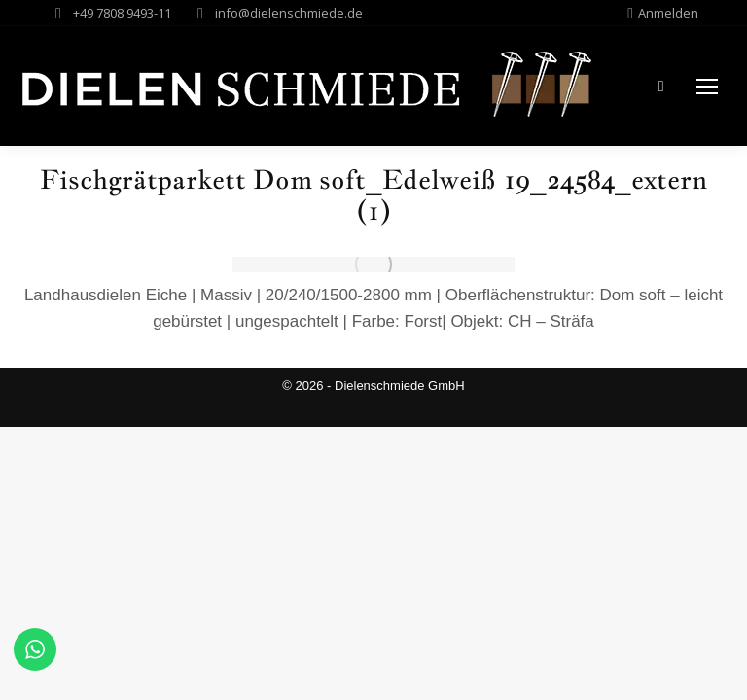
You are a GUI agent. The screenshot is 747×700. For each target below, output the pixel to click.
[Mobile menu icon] (707, 87)
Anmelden (663, 13)
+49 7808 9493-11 (122, 13)
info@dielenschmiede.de (289, 13)
